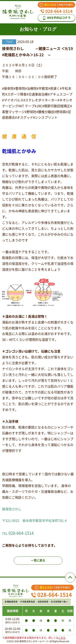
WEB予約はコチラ (56, 18)
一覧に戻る (38, 560)
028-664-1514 (57, 11)
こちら (62, 638)
